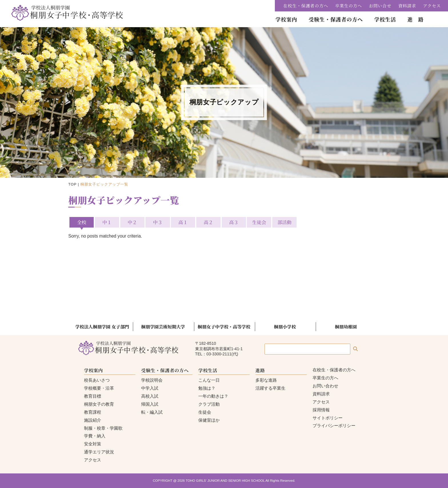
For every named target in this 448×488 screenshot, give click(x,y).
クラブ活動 (209, 404)
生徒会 (259, 222)
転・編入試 (152, 412)
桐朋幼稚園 (346, 326)
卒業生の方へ (349, 6)
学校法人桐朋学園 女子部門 (102, 326)
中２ (132, 222)
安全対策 (93, 444)
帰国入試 (150, 404)
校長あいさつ (97, 380)
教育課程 (93, 412)
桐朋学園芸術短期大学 (163, 326)
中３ (158, 222)
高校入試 (150, 396)
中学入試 (150, 388)
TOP (72, 184)
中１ (107, 222)
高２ (208, 222)
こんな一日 (209, 380)
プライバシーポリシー (334, 426)
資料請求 (407, 6)
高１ (183, 222)
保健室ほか (209, 420)
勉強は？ (207, 388)
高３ (234, 222)
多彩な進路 (266, 380)
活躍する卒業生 (270, 388)
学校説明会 (152, 380)
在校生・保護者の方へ (306, 6)
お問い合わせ (325, 386)
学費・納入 (95, 436)
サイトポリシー (328, 418)
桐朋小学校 (285, 326)
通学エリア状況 (99, 452)
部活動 (284, 222)
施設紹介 (93, 420)
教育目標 (93, 396)
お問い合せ (380, 6)
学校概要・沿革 (99, 388)
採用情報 (321, 410)
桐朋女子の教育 (99, 404)
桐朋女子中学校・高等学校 (224, 326)
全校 (82, 222)
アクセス (432, 6)
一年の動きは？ (213, 396)
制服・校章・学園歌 (103, 428)
